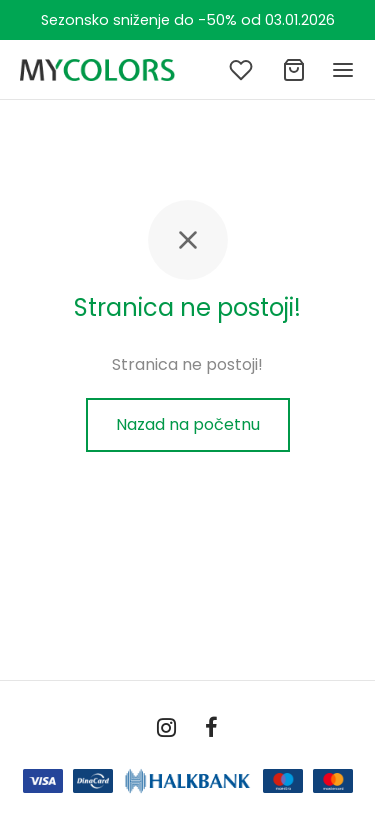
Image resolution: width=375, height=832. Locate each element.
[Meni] (343, 70)
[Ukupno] (294, 70)
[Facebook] (212, 729)
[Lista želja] (243, 70)
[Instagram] (166, 729)
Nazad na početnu (188, 424)
